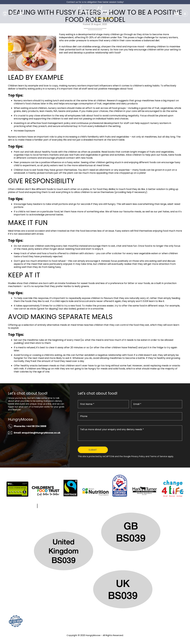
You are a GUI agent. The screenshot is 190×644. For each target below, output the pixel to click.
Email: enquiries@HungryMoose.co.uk (37, 433)
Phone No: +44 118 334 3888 (30, 426)
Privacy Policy (95, 639)
